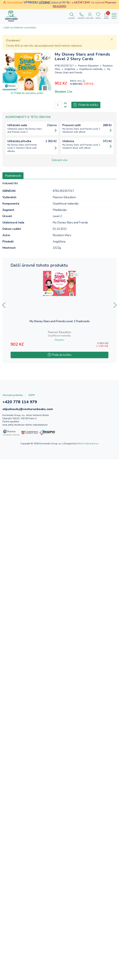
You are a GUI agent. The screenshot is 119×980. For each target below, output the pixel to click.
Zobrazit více (59, 160)
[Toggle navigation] (114, 16)
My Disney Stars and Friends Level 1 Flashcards (59, 321)
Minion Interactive (87, 444)
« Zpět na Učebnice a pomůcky (19, 28)
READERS (59, 6)
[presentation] (4, 305)
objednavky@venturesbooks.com (28, 409)
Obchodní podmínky (13, 395)
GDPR (32, 395)
